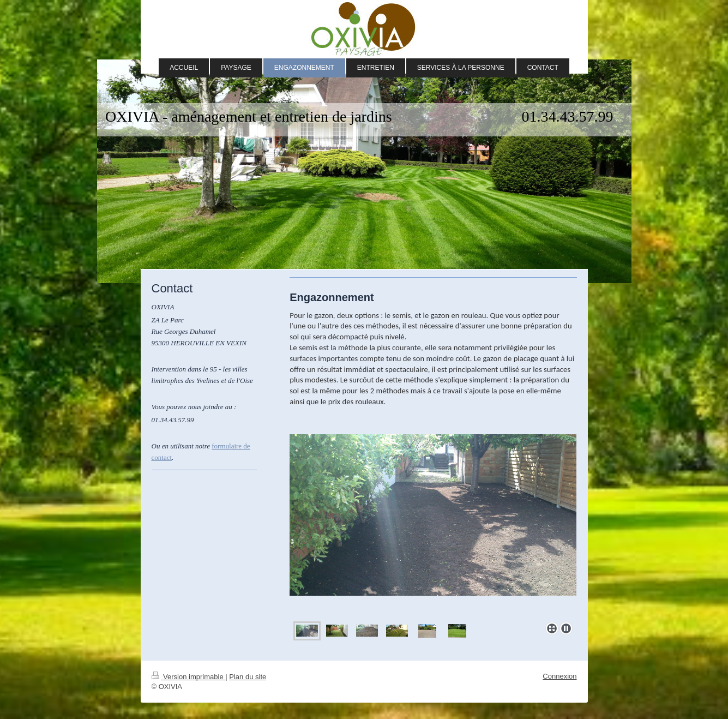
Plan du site (248, 677)
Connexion (559, 676)
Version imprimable (189, 677)
